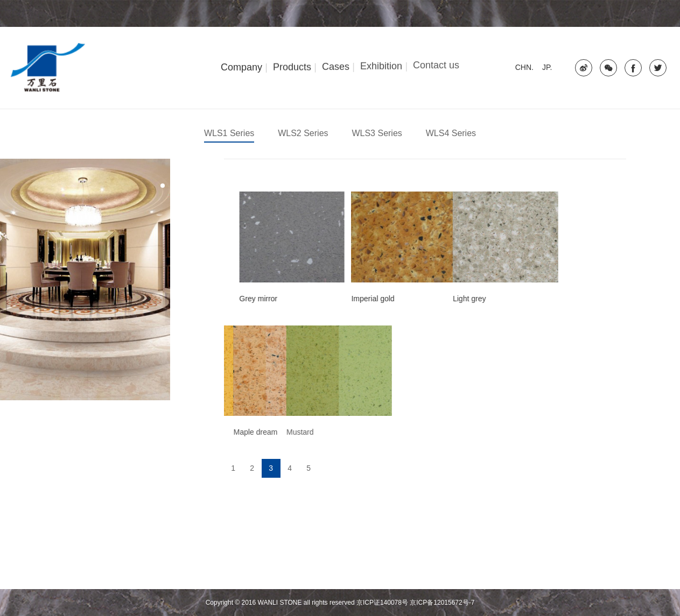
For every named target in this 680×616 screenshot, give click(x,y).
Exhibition (381, 65)
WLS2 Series (303, 133)
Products (292, 67)
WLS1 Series (229, 133)
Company (241, 67)
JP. (547, 67)
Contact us (436, 63)
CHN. (524, 67)
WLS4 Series (451, 133)
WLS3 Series (377, 133)
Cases (336, 66)
